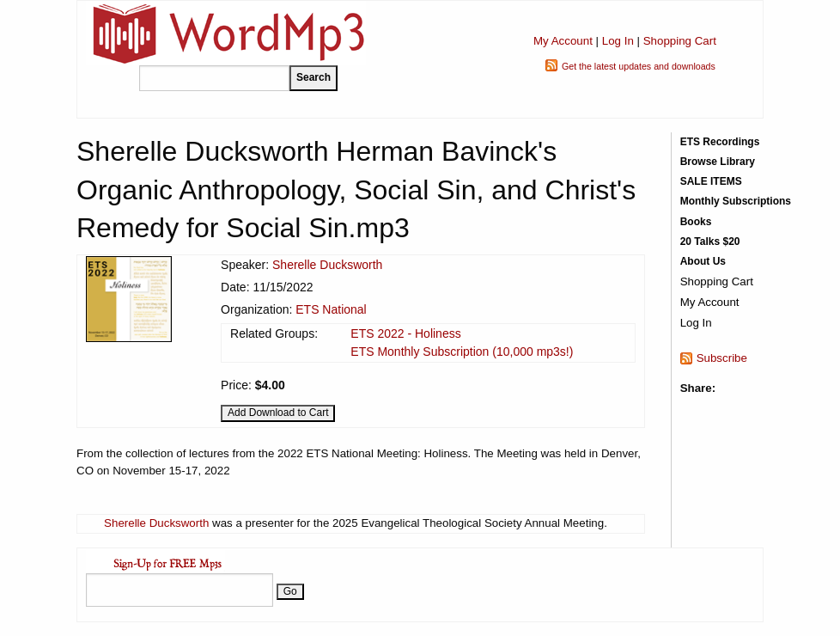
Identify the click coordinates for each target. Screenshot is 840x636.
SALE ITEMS (711, 181)
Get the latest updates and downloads (639, 66)
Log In (618, 41)
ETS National (331, 309)
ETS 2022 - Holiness (405, 333)
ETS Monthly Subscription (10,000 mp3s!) (462, 352)
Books (696, 222)
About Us (703, 261)
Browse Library (718, 162)
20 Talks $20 (710, 242)
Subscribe (722, 358)
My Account (563, 41)
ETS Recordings (720, 142)
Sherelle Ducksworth (327, 265)
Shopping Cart (680, 41)
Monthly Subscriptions (736, 201)
